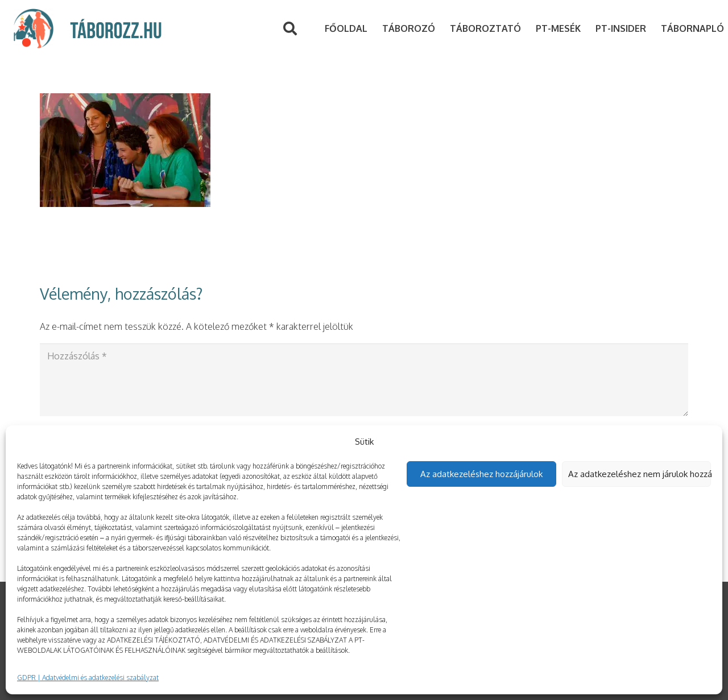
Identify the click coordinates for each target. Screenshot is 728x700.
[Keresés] (290, 29)
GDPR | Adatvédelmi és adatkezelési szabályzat (88, 678)
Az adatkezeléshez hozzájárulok (481, 474)
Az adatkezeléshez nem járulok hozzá (640, 474)
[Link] (34, 28)
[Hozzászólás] (364, 380)
